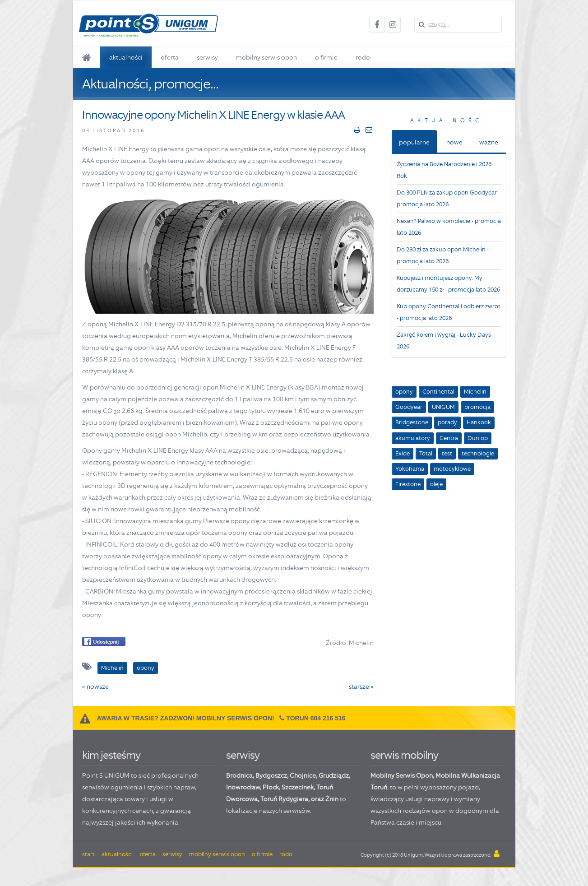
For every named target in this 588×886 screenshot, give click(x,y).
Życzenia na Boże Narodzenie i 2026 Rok (444, 170)
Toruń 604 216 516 (316, 718)
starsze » (361, 687)
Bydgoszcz (271, 775)
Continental (438, 392)
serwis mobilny (404, 755)
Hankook (479, 422)
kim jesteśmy (111, 755)
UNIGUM (443, 407)
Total (426, 453)
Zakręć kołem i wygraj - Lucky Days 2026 (444, 341)
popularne (414, 142)
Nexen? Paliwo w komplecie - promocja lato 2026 (449, 227)
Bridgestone (412, 422)
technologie (478, 453)
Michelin (475, 392)
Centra (449, 438)
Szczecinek (298, 787)
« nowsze (95, 687)
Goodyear (409, 407)
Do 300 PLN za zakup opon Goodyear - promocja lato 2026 (448, 198)
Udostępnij (102, 642)
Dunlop (478, 438)
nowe (454, 142)
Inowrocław (243, 787)
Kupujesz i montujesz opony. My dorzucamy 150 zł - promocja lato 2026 (448, 284)
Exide (403, 453)
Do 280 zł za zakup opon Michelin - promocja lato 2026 (443, 255)
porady (447, 422)
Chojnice (303, 775)
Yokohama (410, 469)
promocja (477, 407)
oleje (436, 484)
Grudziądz (334, 775)
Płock (271, 787)
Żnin (332, 799)
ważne (489, 142)
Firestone (408, 484)
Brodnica (239, 775)
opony (404, 392)
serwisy (243, 755)
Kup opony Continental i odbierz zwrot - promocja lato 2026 (449, 312)
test (447, 453)
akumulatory (413, 438)
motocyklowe (452, 469)
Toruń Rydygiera (284, 799)
